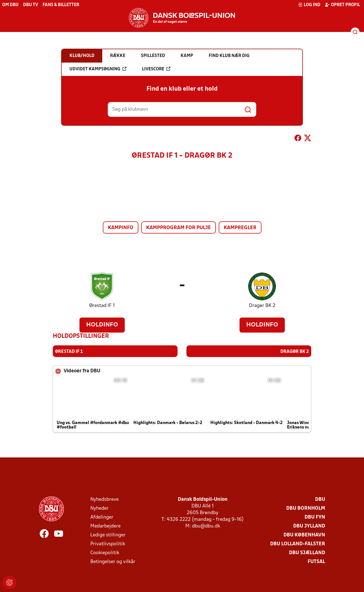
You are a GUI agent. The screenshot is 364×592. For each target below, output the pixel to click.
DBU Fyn (315, 517)
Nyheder (99, 508)
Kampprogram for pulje (179, 228)
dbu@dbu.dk (206, 526)
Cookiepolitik (105, 553)
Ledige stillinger (108, 535)
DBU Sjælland (307, 553)
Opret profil (342, 5)
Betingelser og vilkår (113, 562)
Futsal (316, 562)
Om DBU (10, 5)
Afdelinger (102, 517)
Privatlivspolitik (108, 544)
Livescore (156, 69)
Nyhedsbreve (104, 499)
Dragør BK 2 (262, 306)
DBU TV (31, 5)
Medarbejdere (105, 526)
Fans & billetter (61, 5)
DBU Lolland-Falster (298, 544)
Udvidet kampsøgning (98, 69)
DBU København (304, 535)
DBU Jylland (309, 526)
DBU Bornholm (306, 508)
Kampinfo (121, 228)
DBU (320, 499)
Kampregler (240, 228)
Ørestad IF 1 (102, 306)
